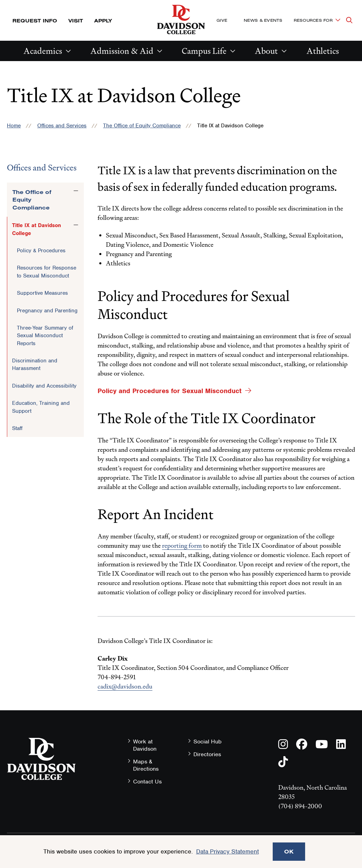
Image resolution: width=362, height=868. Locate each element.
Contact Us (147, 782)
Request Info (35, 21)
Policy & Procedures (41, 251)
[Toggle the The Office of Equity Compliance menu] (76, 191)
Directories (207, 754)
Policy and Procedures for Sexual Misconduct (170, 391)
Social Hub (208, 742)
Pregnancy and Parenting (47, 311)
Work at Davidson (145, 745)
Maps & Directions (146, 765)
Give (222, 20)
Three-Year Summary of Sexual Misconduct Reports (45, 336)
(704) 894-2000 (300, 806)
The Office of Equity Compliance (142, 126)
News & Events (263, 20)
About (266, 51)
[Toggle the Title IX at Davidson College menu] (76, 225)
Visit (76, 21)
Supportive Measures (42, 293)
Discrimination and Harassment (35, 364)
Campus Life (204, 51)
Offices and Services (62, 126)
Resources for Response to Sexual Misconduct (47, 272)
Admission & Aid (122, 51)
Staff (17, 428)
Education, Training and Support (41, 407)
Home (14, 126)
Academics (43, 51)
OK (289, 851)
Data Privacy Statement (228, 851)
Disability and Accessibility (44, 386)
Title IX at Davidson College (37, 229)
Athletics (323, 51)
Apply (103, 21)
